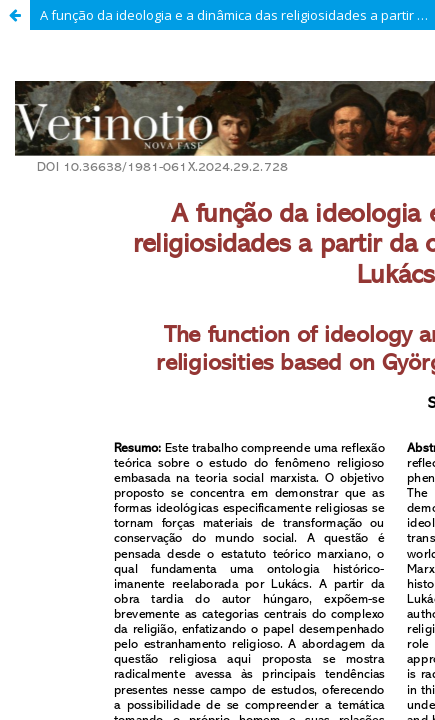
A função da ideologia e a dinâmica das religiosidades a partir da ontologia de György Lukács (237, 15)
